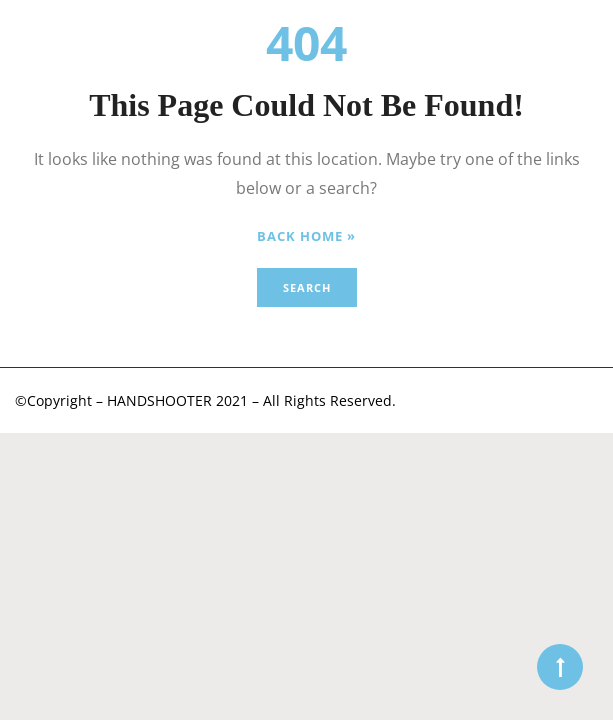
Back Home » (306, 236)
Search (307, 287)
